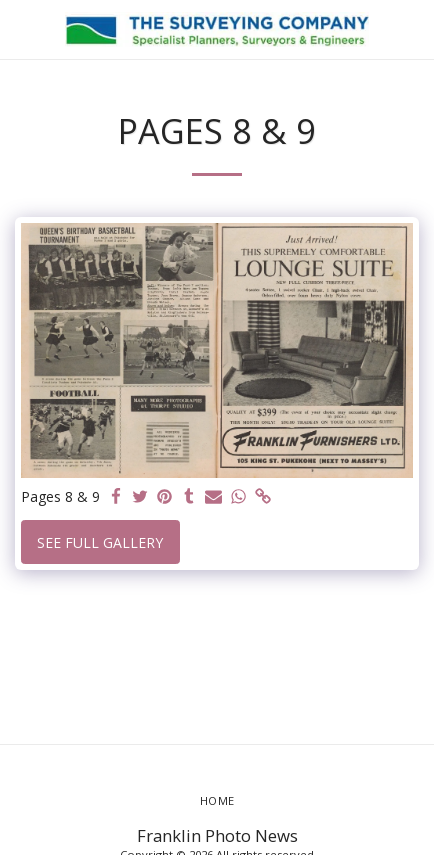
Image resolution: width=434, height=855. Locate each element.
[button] (22, 28)
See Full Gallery (100, 542)
